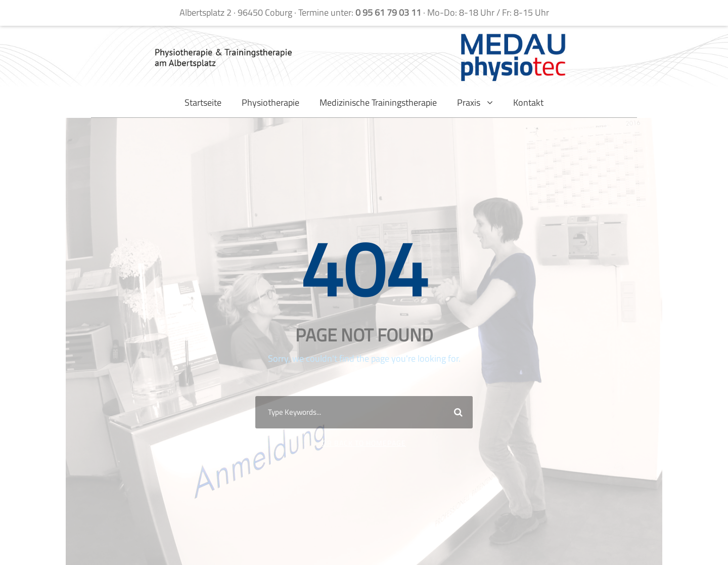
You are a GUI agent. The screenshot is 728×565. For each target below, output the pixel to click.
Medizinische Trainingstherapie (378, 102)
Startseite (203, 102)
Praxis (469, 102)
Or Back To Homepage (364, 443)
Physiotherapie (270, 102)
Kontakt (528, 102)
